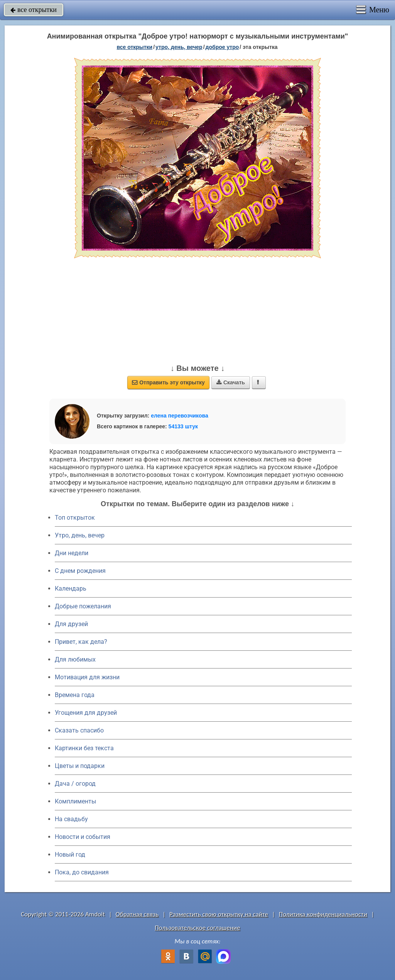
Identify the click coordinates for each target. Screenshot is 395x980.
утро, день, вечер (179, 47)
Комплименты (75, 801)
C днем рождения (80, 571)
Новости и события (83, 837)
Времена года (75, 695)
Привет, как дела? (81, 642)
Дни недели (72, 553)
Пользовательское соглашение (197, 928)
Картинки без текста (84, 748)
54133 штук (183, 426)
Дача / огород (75, 784)
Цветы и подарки (80, 766)
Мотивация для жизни (87, 677)
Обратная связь (137, 914)
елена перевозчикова (180, 416)
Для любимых (75, 659)
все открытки (34, 10)
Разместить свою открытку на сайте (219, 914)
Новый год (70, 855)
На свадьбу (71, 819)
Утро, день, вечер (80, 535)
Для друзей (71, 624)
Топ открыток (75, 518)
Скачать (231, 382)
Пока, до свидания (82, 872)
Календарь (71, 589)
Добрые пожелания (83, 606)
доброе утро (222, 47)
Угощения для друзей (86, 713)
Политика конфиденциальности (323, 914)
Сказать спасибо (79, 730)
